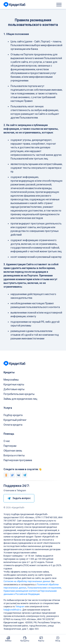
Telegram (20, 607)
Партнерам (10, 446)
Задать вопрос (19, 498)
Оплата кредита (13, 425)
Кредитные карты (14, 384)
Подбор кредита (13, 415)
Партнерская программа (18, 460)
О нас (7, 441)
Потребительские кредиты (19, 394)
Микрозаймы (11, 380)
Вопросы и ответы (14, 455)
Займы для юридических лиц (20, 399)
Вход (58, 641)
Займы (8, 641)
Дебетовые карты (14, 389)
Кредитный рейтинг (15, 420)
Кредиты (25, 641)
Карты (41, 641)
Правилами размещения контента (21, 591)
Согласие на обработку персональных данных (27, 581)
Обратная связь (13, 451)
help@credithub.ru (12, 610)
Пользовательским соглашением (44, 588)
